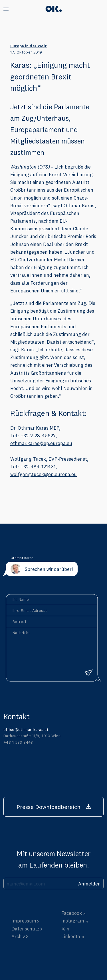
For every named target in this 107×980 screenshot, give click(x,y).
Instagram (73, 921)
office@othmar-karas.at (26, 729)
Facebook (72, 913)
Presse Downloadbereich (49, 807)
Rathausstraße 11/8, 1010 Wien (32, 736)
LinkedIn (71, 936)
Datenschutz (25, 929)
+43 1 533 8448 (18, 742)
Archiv (18, 936)
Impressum (24, 921)
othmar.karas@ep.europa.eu (41, 443)
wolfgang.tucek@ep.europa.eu (44, 474)
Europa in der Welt (29, 46)
